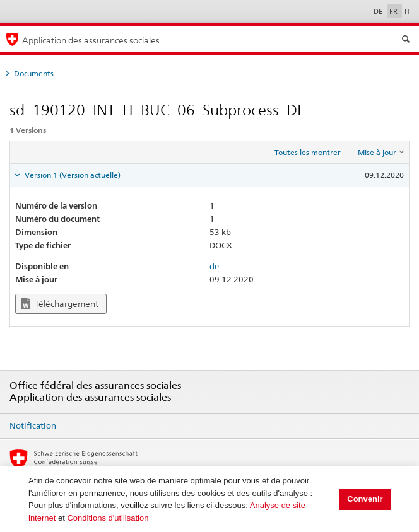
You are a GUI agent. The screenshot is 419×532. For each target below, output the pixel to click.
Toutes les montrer (308, 152)
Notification (33, 425)
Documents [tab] (33, 73)
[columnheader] (378, 153)
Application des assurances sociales (91, 40)
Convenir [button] (365, 499)
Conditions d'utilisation (108, 518)
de (214, 266)
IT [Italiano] (407, 11)
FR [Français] (394, 11)
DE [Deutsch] (379, 11)
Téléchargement (60, 304)
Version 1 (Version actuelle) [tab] (72, 175)
